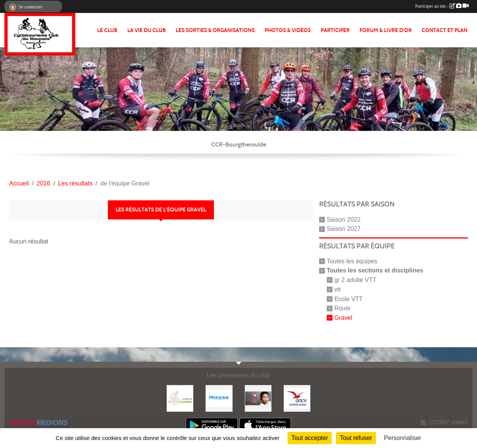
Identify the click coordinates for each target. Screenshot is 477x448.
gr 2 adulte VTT (355, 280)
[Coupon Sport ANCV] (297, 398)
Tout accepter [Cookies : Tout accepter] (310, 438)
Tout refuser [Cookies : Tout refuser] (356, 438)
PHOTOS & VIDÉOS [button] (288, 30)
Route (343, 308)
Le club (107, 30)
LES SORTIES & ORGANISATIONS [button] (215, 30)
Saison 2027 (344, 229)
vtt (338, 289)
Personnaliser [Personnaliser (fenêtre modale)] (403, 438)
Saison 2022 (344, 219)
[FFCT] (180, 398)
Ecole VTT (349, 299)
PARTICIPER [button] (335, 30)
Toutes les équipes (352, 261)
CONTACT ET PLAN (445, 30)
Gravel (343, 318)
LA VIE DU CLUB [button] (147, 30)
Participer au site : (442, 6)
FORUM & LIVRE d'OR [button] (386, 30)
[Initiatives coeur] (258, 398)
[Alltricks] (219, 398)
